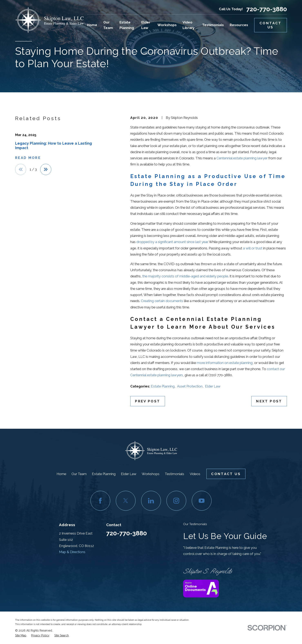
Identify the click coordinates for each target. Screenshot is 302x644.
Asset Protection (190, 386)
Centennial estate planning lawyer (242, 158)
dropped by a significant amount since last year (172, 242)
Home (61, 474)
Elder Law (213, 386)
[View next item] (46, 169)
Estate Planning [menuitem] (127, 25)
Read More (28, 158)
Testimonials (174, 474)
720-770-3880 (267, 9)
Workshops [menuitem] (167, 25)
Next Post (269, 401)
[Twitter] (126, 501)
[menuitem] (21, 635)
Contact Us (271, 25)
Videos (195, 474)
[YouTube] (202, 501)
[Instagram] (176, 501)
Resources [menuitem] (239, 25)
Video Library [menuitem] (188, 25)
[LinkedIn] (151, 501)
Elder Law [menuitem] (146, 25)
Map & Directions (72, 552)
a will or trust (253, 248)
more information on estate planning (225, 363)
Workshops (151, 474)
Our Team (79, 474)
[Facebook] (100, 501)
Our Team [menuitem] (108, 25)
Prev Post (148, 401)
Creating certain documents (162, 301)
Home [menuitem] (92, 25)
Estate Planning (163, 386)
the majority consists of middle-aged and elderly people (185, 276)
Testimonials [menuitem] (213, 25)
